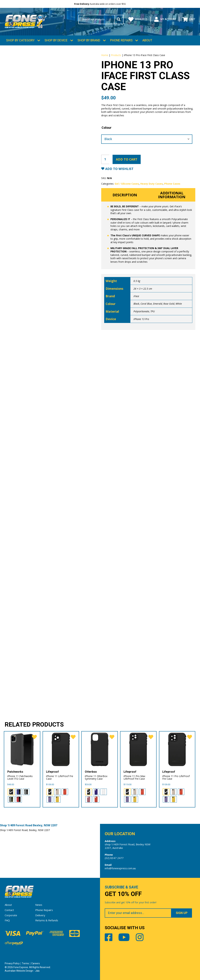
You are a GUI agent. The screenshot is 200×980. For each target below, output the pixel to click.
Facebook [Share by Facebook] (109, 937)
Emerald (158, 303)
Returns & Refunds (47, 920)
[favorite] (34, 737)
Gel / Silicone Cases (127, 183)
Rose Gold (169, 303)
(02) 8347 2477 (114, 858)
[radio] (11, 792)
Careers (36, 963)
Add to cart (127, 159)
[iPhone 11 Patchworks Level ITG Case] (22, 749)
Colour (107, 127)
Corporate (11, 915)
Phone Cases (172, 183)
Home (105, 55)
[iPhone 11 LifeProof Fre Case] (61, 749)
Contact (9, 910)
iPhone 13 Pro (141, 319)
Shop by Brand (89, 40)
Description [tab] (125, 195)
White (179, 303)
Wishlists (138, 19)
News (39, 905)
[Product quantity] (105, 159)
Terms (25, 963)
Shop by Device (56, 40)
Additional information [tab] (172, 195)
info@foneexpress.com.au (120, 868)
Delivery (40, 915)
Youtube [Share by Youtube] (124, 937)
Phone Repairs (121, 40)
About (147, 40)
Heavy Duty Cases (152, 183)
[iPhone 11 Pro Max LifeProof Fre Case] (138, 749)
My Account (165, 19)
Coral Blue (146, 303)
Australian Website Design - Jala (22, 971)
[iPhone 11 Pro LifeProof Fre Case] (177, 749)
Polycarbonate (141, 311)
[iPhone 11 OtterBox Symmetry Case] (100, 749)
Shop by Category (20, 40)
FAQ (7, 920)
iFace (136, 296)
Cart (189, 19)
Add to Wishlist (119, 169)
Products (116, 55)
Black (136, 303)
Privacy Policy (12, 963)
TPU (153, 311)
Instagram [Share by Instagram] (140, 937)
